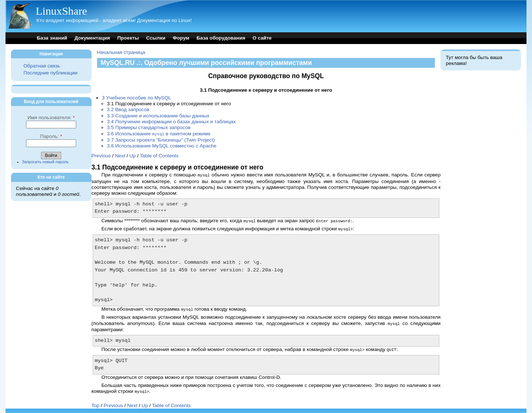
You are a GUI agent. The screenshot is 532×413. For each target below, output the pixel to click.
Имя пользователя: (51, 118)
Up (132, 155)
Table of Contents (159, 155)
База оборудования (221, 38)
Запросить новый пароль (45, 162)
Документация (92, 38)
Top (96, 403)
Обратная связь (42, 66)
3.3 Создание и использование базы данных (158, 116)
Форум (181, 38)
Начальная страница (121, 52)
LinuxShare (62, 11)
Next (120, 155)
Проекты (128, 38)
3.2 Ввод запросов (128, 109)
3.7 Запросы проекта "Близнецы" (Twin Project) (161, 140)
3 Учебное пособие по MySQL (136, 98)
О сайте (262, 38)
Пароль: (51, 136)
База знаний (52, 38)
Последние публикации (50, 73)
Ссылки (156, 38)
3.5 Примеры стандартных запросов (149, 127)
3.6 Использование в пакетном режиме (159, 134)
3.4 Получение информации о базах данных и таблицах (171, 122)
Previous (101, 155)
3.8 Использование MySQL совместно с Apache (162, 145)
